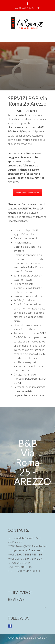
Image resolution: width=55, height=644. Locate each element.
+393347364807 (31, 559)
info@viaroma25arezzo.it (25, 550)
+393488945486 (31, 554)
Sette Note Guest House (28, 193)
